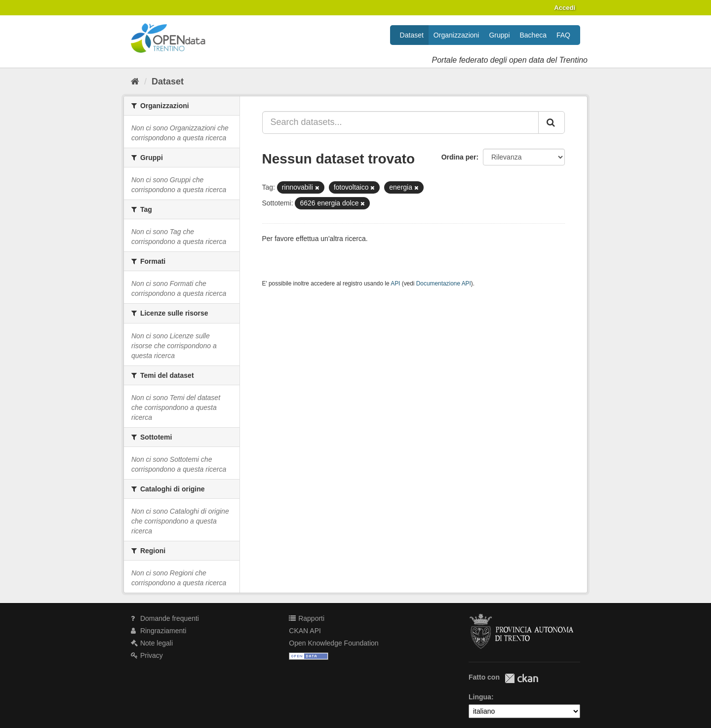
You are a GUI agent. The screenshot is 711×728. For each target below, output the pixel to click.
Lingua (480, 697)
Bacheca (533, 35)
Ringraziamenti (158, 631)
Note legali (152, 643)
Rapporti (307, 618)
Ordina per (459, 157)
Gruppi (499, 35)
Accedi (565, 8)
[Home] (135, 81)
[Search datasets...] (401, 122)
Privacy (147, 655)
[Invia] (552, 122)
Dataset (412, 35)
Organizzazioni (456, 35)
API (395, 283)
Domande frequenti (165, 618)
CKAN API (305, 631)
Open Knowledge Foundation (334, 643)
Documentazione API (444, 283)
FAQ (563, 35)
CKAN (521, 678)
